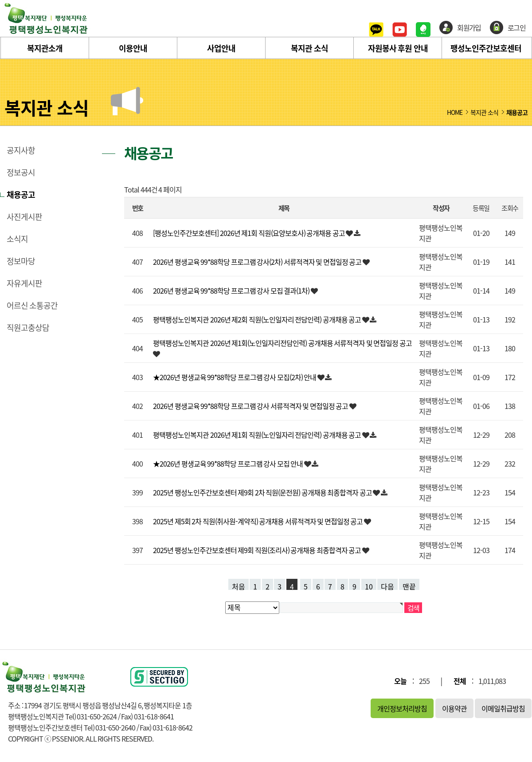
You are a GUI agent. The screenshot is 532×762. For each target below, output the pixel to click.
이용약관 (454, 708)
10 (369, 585)
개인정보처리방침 (402, 708)
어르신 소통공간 (32, 306)
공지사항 (21, 150)
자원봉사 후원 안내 (398, 48)
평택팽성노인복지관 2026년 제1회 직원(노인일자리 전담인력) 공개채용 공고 (258, 435)
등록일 (481, 208)
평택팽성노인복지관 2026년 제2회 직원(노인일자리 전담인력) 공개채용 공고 (258, 319)
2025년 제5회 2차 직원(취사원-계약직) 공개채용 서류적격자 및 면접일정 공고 (258, 521)
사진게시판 (24, 217)
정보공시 (21, 173)
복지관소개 (45, 48)
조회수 (510, 208)
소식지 (17, 239)
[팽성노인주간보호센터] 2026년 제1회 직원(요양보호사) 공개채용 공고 (249, 233)
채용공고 (21, 195)
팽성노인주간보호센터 (486, 48)
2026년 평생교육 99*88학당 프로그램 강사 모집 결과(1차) (232, 291)
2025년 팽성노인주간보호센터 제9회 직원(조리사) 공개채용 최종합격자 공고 (258, 550)
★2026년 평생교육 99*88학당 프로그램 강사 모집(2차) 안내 (235, 377)
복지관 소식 (309, 48)
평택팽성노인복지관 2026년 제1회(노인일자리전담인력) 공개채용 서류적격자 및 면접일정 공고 (282, 343)
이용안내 (133, 48)
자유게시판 (24, 283)
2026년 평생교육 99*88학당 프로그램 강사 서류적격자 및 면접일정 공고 (251, 406)
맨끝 (409, 585)
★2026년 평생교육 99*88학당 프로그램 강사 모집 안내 (229, 463)
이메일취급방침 (503, 708)
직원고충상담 (28, 328)
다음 (387, 585)
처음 (239, 585)
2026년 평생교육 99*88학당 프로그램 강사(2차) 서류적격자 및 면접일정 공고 (258, 262)
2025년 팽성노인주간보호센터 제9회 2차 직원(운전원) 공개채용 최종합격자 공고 (263, 492)
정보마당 (21, 261)
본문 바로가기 (0, 0)
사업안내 (221, 48)
